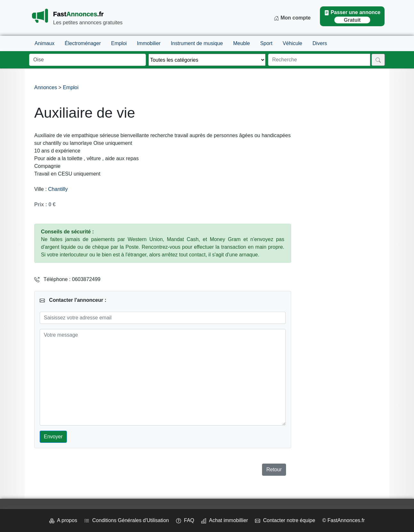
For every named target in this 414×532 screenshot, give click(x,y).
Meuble (242, 43)
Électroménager (83, 43)
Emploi (119, 43)
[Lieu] (88, 60)
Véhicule (292, 43)
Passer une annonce (352, 16)
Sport (266, 43)
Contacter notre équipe (285, 520)
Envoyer (53, 437)
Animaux (44, 43)
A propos (63, 520)
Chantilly (58, 189)
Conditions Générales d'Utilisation (127, 520)
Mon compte (292, 18)
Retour (274, 469)
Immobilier (149, 43)
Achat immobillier (225, 520)
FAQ (185, 520)
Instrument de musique (197, 43)
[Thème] (207, 60)
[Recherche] (319, 60)
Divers (320, 43)
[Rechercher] (378, 60)
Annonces (46, 87)
